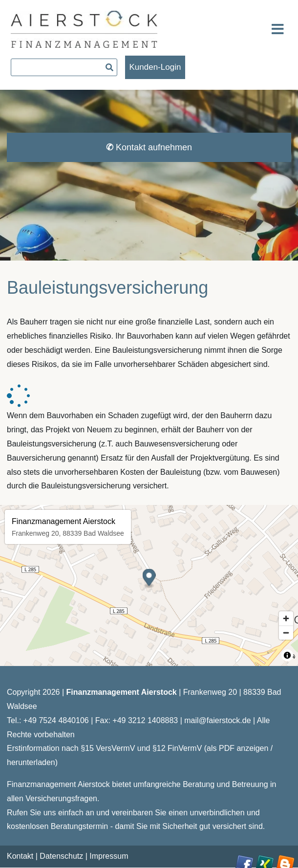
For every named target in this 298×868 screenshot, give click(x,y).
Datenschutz (61, 856)
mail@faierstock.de (217, 720)
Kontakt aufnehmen (149, 147)
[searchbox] (64, 67)
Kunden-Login (155, 67)
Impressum (109, 856)
